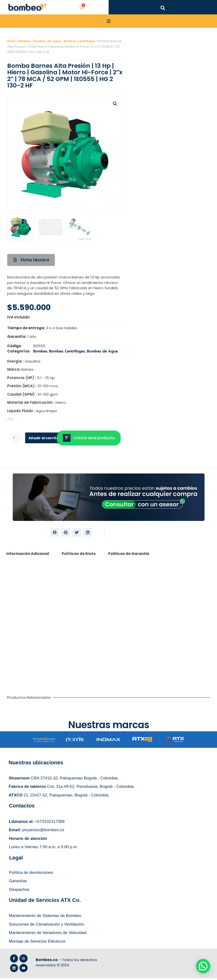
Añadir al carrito (45, 440)
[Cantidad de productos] (16, 440)
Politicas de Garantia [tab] (129, 556)
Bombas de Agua (47, 43)
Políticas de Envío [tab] (79, 556)
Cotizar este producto (89, 440)
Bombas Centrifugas (80, 43)
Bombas (24, 43)
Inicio (11, 43)
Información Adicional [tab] (28, 556)
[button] (163, 8)
